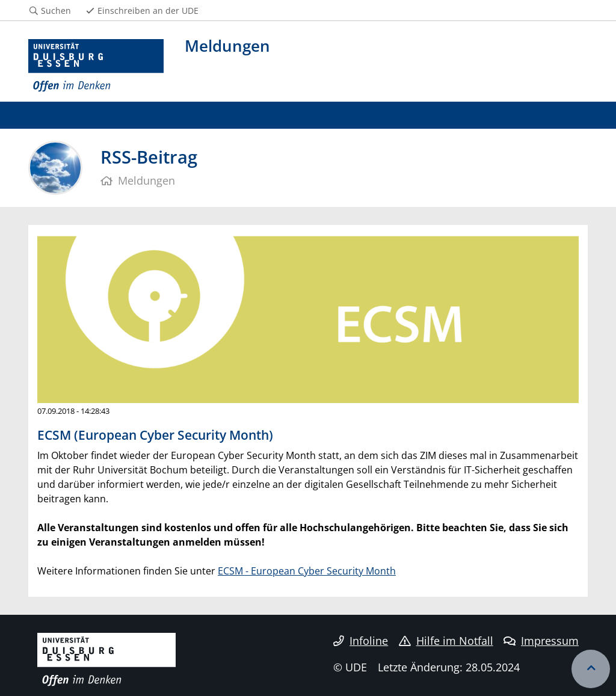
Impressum (541, 641)
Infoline (361, 641)
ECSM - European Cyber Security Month (307, 571)
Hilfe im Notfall (446, 641)
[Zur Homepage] (96, 66)
